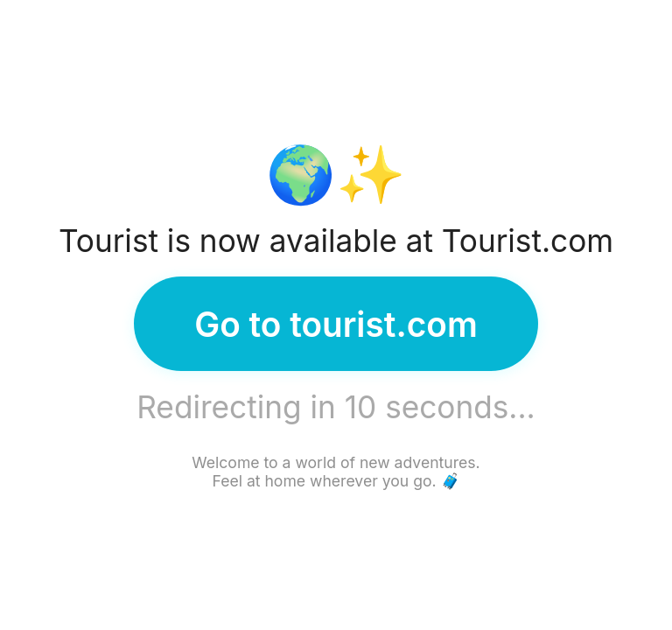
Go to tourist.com (336, 324)
